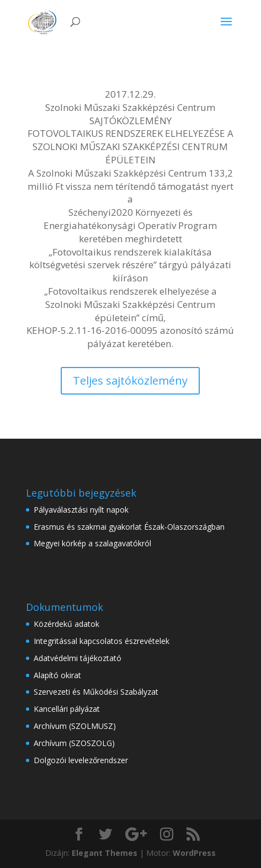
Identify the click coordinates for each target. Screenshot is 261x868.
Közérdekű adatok (66, 624)
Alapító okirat (57, 675)
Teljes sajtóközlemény (130, 380)
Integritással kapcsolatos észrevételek (102, 641)
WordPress (194, 853)
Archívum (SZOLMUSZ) (75, 726)
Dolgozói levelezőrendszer (81, 760)
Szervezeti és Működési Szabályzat (96, 692)
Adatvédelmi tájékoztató (78, 658)
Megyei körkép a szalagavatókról (92, 543)
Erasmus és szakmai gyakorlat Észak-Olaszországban (129, 527)
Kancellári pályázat (67, 709)
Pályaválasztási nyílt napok (81, 510)
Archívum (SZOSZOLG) (74, 743)
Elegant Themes (105, 853)
